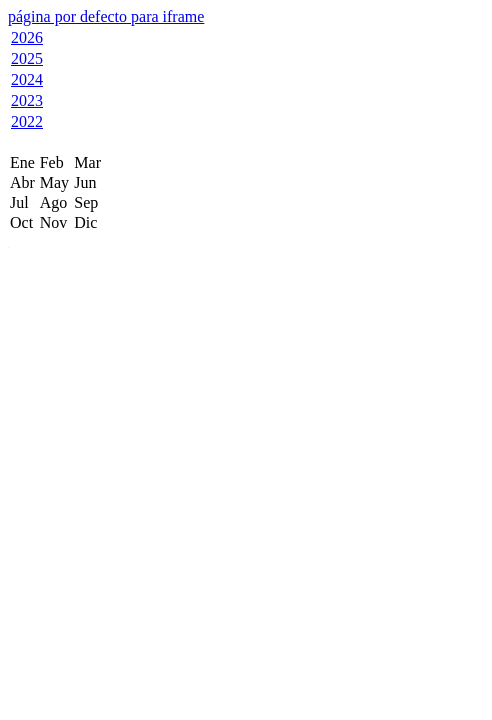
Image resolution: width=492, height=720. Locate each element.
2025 (27, 58)
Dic (85, 222)
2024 (27, 79)
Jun (85, 182)
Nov (54, 222)
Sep (86, 202)
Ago (54, 202)
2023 (27, 100)
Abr (22, 182)
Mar (87, 162)
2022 (27, 121)
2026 (27, 37)
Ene (22, 162)
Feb (52, 162)
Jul (19, 202)
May (54, 182)
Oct (21, 222)
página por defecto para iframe (106, 16)
